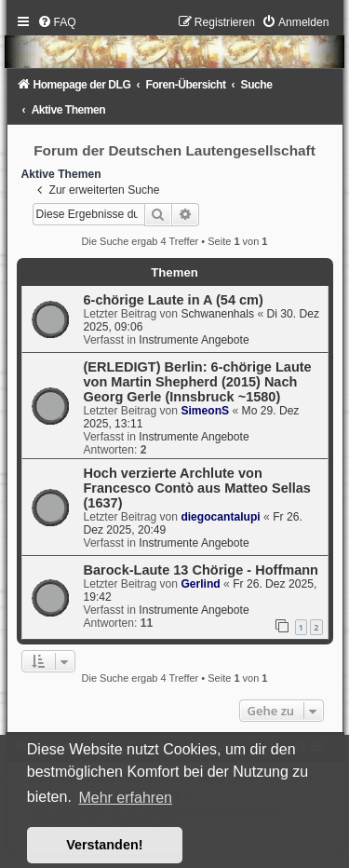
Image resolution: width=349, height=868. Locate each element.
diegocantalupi (220, 517)
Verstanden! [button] (104, 845)
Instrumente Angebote (194, 340)
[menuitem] (57, 22)
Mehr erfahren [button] (125, 798)
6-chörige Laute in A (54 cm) (174, 300)
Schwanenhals (217, 314)
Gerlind (200, 584)
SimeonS (205, 411)
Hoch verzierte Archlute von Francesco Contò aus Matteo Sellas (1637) (197, 488)
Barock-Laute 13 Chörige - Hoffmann (201, 570)
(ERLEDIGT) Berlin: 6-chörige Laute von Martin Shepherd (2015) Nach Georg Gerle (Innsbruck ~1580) (198, 382)
